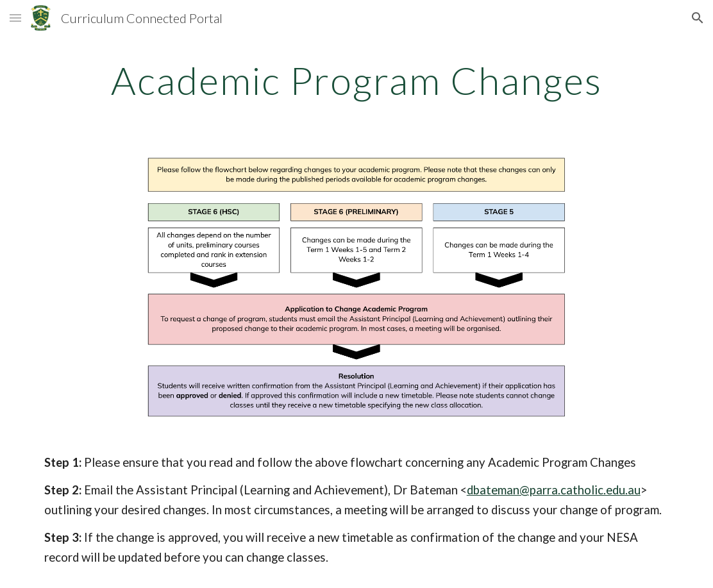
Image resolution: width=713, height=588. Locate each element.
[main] (357, 80)
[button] (15, 18)
